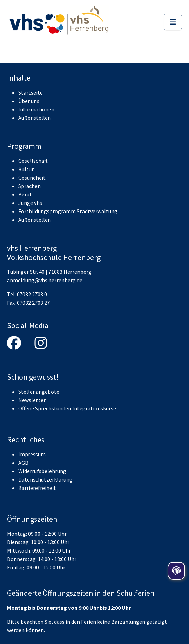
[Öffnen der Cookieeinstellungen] (176, 571)
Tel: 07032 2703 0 (27, 294)
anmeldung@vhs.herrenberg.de (45, 280)
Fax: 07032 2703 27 (28, 303)
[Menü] (173, 22)
